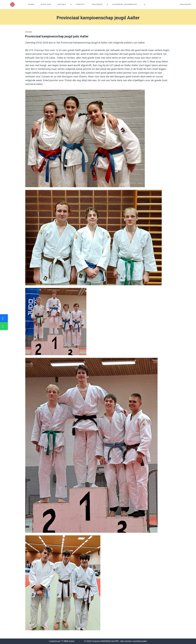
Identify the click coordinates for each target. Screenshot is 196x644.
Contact (80, 4)
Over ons (46, 4)
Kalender (97, 4)
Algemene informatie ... (126, 4)
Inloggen (185, 4)
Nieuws (62, 4)
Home (31, 4)
